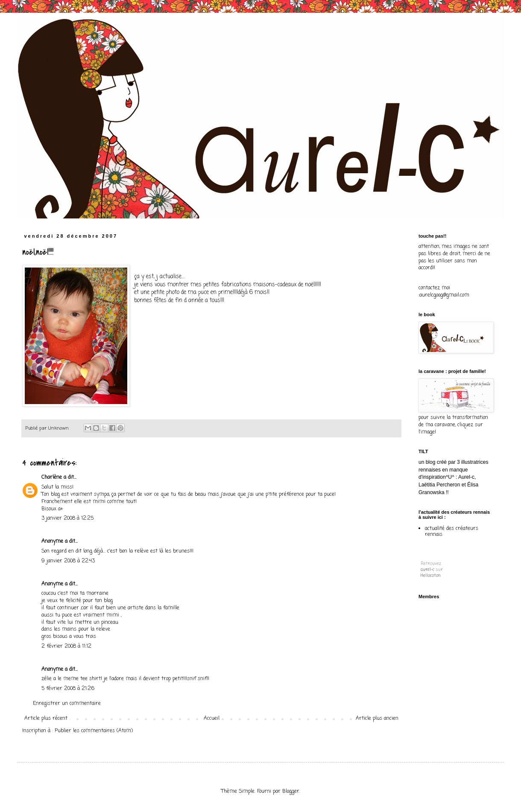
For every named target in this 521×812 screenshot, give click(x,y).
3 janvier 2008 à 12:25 (67, 518)
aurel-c (427, 570)
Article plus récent (46, 719)
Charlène (52, 477)
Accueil (212, 719)
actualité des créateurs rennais (452, 532)
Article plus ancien (377, 719)
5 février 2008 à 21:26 (68, 689)
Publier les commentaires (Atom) (94, 731)
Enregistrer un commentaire (67, 704)
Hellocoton (431, 576)
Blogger (291, 792)
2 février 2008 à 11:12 (66, 646)
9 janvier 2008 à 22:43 (68, 561)
